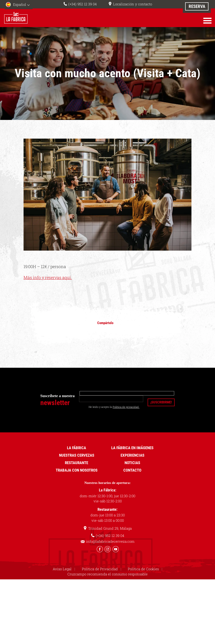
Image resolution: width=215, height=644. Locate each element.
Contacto (132, 470)
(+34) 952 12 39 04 (83, 4)
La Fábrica (76, 448)
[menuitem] (19, 5)
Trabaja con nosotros (77, 470)
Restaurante (76, 463)
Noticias (132, 463)
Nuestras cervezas (77, 455)
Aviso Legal (62, 569)
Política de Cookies (143, 569)
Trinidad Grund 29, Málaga (110, 528)
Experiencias (132, 455)
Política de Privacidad (100, 569)
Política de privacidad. (126, 407)
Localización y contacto (133, 4)
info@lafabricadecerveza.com (110, 541)
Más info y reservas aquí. (48, 277)
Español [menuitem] (20, 4)
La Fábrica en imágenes (132, 448)
